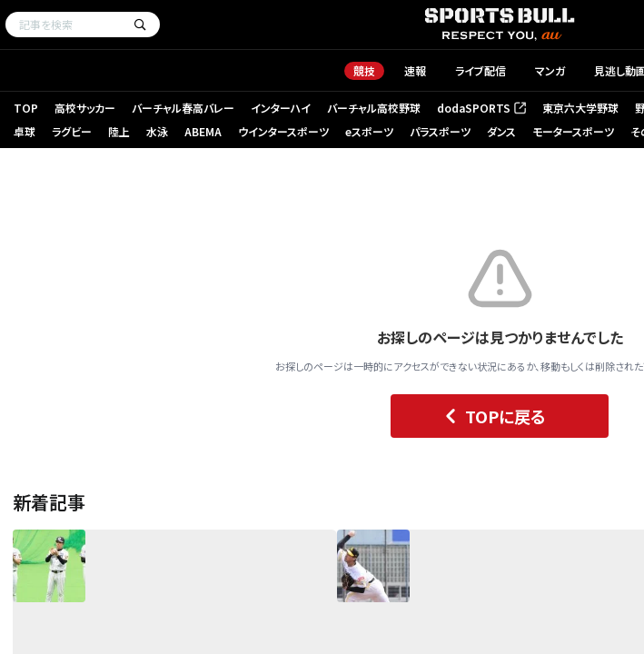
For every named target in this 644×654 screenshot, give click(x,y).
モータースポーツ (573, 131)
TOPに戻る (491, 416)
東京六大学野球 (580, 108)
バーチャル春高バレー (183, 108)
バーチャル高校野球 (374, 108)
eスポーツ (369, 131)
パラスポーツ (440, 131)
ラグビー (72, 131)
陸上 (119, 131)
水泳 (157, 131)
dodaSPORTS (481, 108)
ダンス (501, 131)
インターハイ (281, 108)
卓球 (25, 131)
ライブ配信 (481, 70)
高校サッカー (85, 108)
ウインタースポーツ (283, 131)
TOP (26, 108)
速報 (415, 70)
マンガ (550, 70)
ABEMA (203, 131)
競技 (364, 70)
